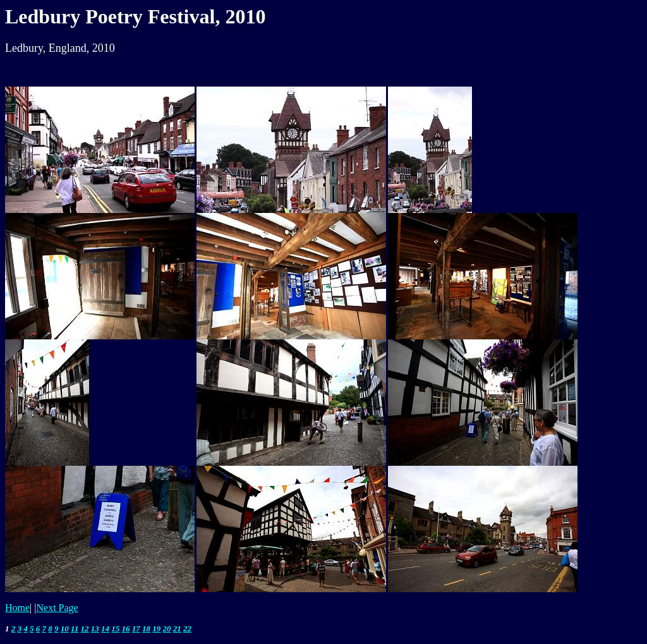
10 (65, 629)
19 (156, 629)
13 (95, 629)
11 (75, 629)
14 (105, 629)
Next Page (57, 608)
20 (167, 629)
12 (85, 629)
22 (187, 629)
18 (146, 629)
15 (115, 629)
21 (177, 629)
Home (17, 608)
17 (136, 629)
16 (126, 629)
